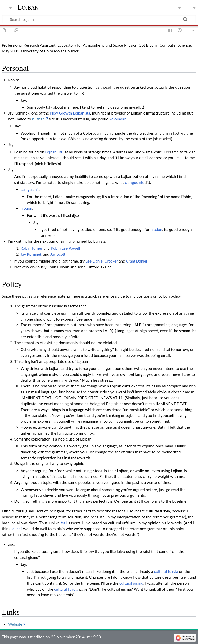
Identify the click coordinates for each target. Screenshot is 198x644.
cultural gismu (131, 583)
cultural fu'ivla (166, 571)
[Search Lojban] (99, 19)
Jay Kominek (31, 254)
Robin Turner (32, 248)
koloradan (118, 119)
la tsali (17, 529)
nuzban (38, 119)
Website (15, 624)
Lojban (28, 7)
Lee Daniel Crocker (102, 261)
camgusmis (134, 182)
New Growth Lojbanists (70, 113)
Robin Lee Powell (65, 248)
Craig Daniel (137, 261)
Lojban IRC (54, 152)
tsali (64, 523)
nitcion (27, 208)
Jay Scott (58, 254)
